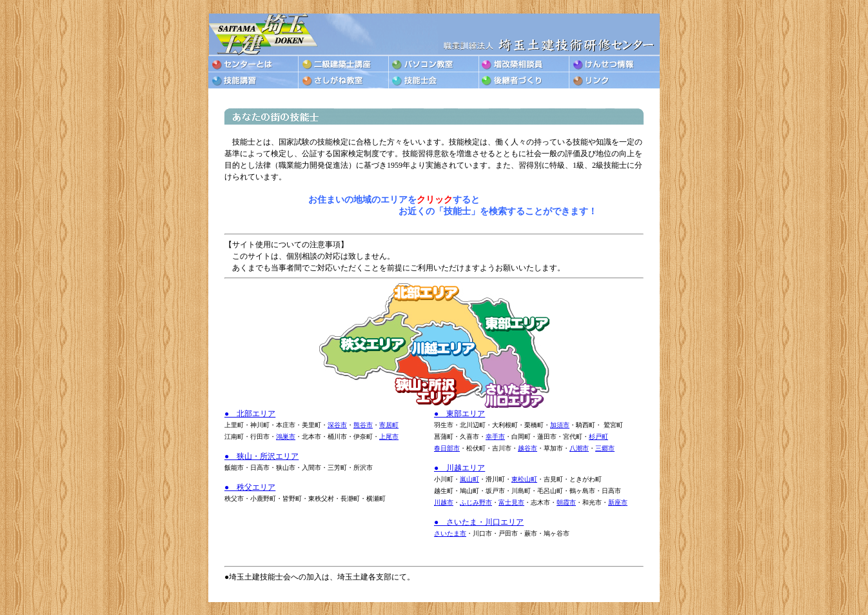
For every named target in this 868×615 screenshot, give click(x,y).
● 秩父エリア (250, 487)
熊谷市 (363, 425)
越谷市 (528, 448)
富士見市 (511, 502)
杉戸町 (598, 437)
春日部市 (447, 448)
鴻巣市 (286, 437)
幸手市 (495, 437)
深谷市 (337, 425)
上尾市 (389, 437)
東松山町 (524, 479)
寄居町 (389, 425)
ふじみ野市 (476, 502)
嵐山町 (469, 479)
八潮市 (579, 448)
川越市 (444, 502)
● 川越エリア (459, 468)
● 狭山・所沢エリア (261, 456)
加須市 (560, 425)
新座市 (618, 502)
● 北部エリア (250, 414)
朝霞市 (566, 502)
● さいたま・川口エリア (479, 522)
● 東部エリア (459, 414)
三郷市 (605, 448)
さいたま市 (450, 533)
